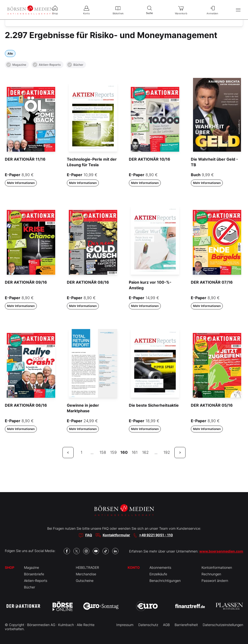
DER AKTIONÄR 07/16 (212, 282)
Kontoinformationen (217, 567)
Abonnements (160, 567)
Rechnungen (211, 574)
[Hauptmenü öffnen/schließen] (238, 10)
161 (135, 452)
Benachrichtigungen (165, 581)
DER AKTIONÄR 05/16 (212, 405)
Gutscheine (85, 581)
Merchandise (86, 574)
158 (103, 452)
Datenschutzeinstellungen (223, 625)
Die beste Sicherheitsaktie (154, 405)
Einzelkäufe (158, 574)
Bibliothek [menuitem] (118, 10)
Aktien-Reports (47, 65)
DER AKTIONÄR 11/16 (25, 159)
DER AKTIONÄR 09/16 (26, 282)
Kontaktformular (116, 535)
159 (113, 452)
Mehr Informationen (21, 183)
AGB (166, 625)
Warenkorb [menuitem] (181, 10)
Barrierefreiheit (186, 625)
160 (124, 452)
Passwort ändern (215, 581)
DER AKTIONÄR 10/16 (150, 159)
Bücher (75, 65)
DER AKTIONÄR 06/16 (26, 405)
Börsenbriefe (34, 574)
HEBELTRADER (87, 567)
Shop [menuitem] (55, 10)
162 (145, 452)
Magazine (16, 65)
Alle (10, 54)
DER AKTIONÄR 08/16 (88, 282)
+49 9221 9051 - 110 (156, 535)
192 (167, 452)
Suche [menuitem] (149, 10)
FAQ (89, 535)
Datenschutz (148, 625)
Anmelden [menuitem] (212, 10)
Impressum (125, 625)
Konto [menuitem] (86, 10)
